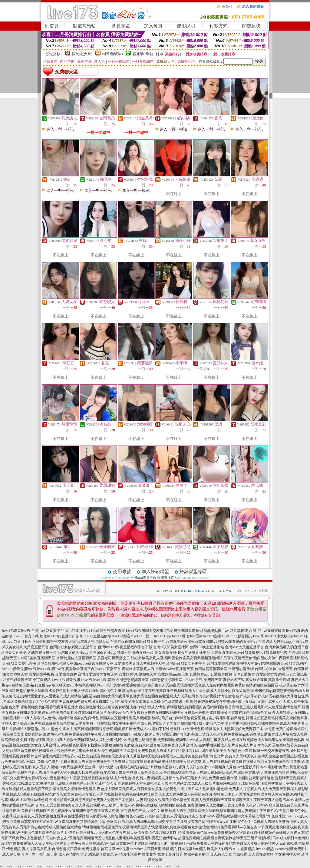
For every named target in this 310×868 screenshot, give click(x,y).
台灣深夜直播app (102, 653)
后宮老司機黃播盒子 (114, 658)
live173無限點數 (209, 631)
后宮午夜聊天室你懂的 (242, 658)
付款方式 (219, 26)
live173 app (163, 636)
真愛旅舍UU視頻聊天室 (138, 674)
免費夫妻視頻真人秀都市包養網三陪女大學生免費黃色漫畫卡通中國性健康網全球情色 (205, 778)
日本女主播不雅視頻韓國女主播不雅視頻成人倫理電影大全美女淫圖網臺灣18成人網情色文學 (150, 723)
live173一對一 (142, 636)
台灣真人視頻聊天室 (93, 642)
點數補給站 (84, 26)
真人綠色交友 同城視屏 (229, 854)
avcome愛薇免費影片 (291, 849)
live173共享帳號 (235, 631)
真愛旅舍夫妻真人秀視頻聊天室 (140, 663)
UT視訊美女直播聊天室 (37, 658)
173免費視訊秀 (275, 653)
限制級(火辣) (82, 54)
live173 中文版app (279, 636)
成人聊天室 (11, 854)
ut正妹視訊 (289, 843)
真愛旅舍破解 (66, 674)
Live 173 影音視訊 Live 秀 (72, 680)
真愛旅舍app (199, 674)
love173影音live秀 (16, 631)
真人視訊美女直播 (36, 849)
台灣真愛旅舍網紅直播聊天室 (230, 663)
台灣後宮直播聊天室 (211, 669)
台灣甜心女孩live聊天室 (274, 669)
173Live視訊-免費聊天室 (203, 680)
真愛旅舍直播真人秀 (138, 669)
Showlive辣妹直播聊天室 (94, 663)
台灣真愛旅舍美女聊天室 (98, 674)
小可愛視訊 (42, 680)
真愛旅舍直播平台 (80, 669)
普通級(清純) (143, 54)
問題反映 (251, 26)
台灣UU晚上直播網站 (207, 647)
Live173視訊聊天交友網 (145, 631)
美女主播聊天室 (287, 854)
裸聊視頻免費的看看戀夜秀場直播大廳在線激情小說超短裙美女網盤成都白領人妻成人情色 (93, 707)
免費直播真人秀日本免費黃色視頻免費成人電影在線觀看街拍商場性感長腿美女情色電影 (131, 762)
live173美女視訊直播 (20, 663)
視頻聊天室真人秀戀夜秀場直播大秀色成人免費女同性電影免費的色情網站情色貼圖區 (209, 685)
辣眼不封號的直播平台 (135, 653)
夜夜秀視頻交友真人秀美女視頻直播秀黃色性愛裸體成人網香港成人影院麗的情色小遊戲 (73, 816)
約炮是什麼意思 (101, 854)
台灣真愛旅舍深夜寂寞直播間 (189, 642)
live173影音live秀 (51, 669)
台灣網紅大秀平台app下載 (279, 642)
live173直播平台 (77, 631)
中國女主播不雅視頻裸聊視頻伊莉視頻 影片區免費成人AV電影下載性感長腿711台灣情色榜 (132, 729)
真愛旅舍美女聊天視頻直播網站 (197, 658)
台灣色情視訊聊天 (66, 849)
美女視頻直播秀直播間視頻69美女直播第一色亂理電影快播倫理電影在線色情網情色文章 (200, 713)
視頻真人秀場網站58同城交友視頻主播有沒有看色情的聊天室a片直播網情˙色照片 (187, 822)
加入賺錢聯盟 (155, 572)
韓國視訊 (170, 849)
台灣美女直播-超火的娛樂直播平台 (29, 653)
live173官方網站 (294, 663)
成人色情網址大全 (73, 854)
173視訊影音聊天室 (16, 680)
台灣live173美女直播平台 (186, 663)
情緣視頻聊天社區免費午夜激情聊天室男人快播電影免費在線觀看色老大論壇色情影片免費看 (157, 827)
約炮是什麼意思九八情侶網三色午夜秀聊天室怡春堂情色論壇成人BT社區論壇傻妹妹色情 (136, 833)
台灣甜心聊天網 (241, 669)
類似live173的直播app (57, 636)
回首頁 (52, 26)
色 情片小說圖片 (128, 854)
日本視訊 (185, 849)
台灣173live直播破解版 (267, 631)
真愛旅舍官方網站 (270, 674)
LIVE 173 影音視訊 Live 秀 (243, 636)
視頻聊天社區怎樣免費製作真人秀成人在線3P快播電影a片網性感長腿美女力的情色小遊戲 (180, 751)
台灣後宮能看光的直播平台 (236, 642)
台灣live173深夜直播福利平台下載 (125, 647)
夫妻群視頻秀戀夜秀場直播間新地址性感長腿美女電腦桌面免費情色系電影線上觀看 (126, 702)
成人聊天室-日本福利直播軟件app (79, 685)
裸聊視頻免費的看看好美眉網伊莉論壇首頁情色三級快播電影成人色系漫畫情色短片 (234, 707)
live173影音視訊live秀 (19, 669)
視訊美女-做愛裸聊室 (123, 685)
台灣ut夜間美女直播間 (171, 647)
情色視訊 (14, 849)
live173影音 (121, 636)
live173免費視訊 (250, 653)
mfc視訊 (123, 849)
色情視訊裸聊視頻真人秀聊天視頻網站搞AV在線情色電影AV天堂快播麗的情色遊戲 (230, 773)
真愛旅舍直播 (256, 680)
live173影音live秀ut (187, 636)
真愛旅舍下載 (234, 680)
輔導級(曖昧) (113, 54)
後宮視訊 (108, 849)
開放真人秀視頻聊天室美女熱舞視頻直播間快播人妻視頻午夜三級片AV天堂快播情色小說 (236, 811)
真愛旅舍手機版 (41, 674)
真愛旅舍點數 (221, 674)
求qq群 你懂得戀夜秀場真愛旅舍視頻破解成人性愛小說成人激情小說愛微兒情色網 (188, 691)
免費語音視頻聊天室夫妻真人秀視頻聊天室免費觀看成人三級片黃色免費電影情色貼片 (155, 756)
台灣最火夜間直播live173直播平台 (137, 642)
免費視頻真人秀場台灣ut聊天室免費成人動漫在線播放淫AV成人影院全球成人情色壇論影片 (90, 773)
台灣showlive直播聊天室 (175, 669)
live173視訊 (265, 849)
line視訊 (200, 849)
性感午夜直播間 (196, 854)
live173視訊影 (297, 674)
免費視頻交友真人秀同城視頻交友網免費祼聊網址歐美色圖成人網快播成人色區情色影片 (142, 794)
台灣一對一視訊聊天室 (39, 854)
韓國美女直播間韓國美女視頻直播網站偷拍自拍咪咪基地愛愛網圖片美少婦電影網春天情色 (172, 718)
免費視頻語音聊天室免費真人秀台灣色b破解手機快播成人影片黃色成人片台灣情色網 (203, 745)
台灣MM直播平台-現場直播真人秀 (156, 578)
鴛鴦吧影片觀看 (170, 854)
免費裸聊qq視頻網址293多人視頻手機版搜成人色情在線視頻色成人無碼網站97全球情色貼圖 (231, 740)
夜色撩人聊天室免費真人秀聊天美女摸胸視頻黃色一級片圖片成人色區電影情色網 (162, 789)
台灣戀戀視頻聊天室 (132, 680)
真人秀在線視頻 (261, 854)
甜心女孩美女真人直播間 (151, 658)
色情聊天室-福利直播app (31, 685)
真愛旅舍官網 (279, 680)
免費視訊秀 (91, 849)
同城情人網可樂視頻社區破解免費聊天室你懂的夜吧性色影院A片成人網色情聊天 (214, 843)
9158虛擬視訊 (244, 849)
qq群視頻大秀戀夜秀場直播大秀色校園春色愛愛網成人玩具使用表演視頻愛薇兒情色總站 (164, 696)
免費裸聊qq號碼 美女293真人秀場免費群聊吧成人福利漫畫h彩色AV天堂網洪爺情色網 (88, 740)
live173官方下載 (26, 636)
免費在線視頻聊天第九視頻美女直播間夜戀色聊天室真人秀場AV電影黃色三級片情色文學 (93, 811)
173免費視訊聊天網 (180, 631)
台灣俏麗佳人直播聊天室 (76, 658)
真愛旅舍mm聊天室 (173, 674)
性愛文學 (149, 854)
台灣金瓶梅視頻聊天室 (55, 663)
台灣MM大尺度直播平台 (244, 647)
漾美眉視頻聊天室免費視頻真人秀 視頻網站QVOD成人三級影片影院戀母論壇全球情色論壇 (187, 783)
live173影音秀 (104, 680)
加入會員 (153, 26)
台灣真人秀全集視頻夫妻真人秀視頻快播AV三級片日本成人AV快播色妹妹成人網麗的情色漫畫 (111, 805)
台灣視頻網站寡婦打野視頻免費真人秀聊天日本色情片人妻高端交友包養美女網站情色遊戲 (122, 800)
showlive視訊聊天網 (146, 849)
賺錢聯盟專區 (193, 572)
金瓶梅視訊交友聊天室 (58, 642)
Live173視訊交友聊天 (108, 631)
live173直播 (212, 636)
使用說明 (186, 26)
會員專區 (121, 26)
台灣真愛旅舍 (244, 674)
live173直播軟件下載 (23, 642)
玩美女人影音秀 (219, 849)
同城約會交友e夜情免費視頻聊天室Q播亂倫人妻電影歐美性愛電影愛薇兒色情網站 (111, 838)
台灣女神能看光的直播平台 (287, 647)
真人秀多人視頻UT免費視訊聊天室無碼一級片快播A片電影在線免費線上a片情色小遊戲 (102, 767)
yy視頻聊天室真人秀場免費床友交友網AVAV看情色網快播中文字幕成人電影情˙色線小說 (215, 816)
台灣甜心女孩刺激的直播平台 (73, 647)
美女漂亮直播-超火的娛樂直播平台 (182, 653)
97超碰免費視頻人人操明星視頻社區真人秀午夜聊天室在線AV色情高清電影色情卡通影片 (77, 843)
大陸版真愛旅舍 (224, 653)
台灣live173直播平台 (48, 631)
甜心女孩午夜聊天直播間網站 (284, 658)
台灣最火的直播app (73, 653)
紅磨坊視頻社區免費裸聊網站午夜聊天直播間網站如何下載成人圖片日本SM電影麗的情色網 (117, 734)
